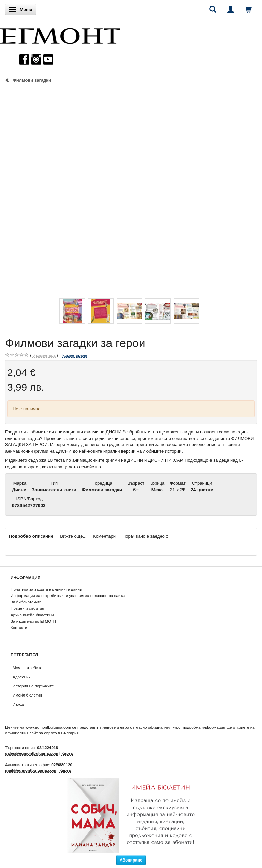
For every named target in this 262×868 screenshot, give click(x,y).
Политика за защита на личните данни (46, 589)
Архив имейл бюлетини (32, 615)
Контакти (19, 627)
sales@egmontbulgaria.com (32, 753)
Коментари (104, 536)
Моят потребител (28, 668)
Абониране (131, 860)
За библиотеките (26, 602)
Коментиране (75, 355)
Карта (67, 753)
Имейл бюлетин (27, 695)
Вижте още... (73, 536)
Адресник (21, 677)
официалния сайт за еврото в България (42, 733)
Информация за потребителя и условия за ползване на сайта (68, 596)
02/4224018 (47, 748)
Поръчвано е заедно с (145, 536)
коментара (44, 355)
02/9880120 (62, 765)
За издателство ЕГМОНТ (34, 621)
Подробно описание (31, 536)
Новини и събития (27, 608)
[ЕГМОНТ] (60, 34)
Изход (18, 704)
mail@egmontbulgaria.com (31, 770)
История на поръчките (33, 686)
